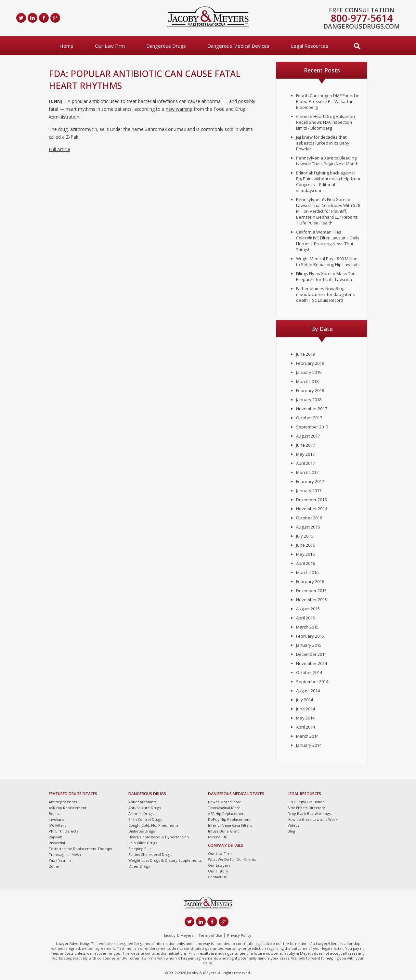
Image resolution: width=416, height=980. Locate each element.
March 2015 (307, 627)
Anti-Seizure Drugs (145, 808)
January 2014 (309, 745)
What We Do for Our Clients (232, 859)
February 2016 (310, 581)
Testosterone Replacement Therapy (80, 849)
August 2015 (308, 609)
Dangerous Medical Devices (238, 46)
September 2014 (312, 681)
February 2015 (310, 636)
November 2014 (312, 663)
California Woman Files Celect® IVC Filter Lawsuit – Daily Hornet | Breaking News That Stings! (328, 241)
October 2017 (309, 418)
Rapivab (56, 837)
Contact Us (217, 877)
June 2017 (305, 445)
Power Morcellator (224, 802)
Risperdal (57, 843)
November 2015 (312, 600)
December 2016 (311, 500)
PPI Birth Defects (63, 831)
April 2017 (305, 463)
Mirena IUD (218, 837)
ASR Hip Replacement (68, 808)
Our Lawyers (219, 865)
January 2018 (309, 400)
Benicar (55, 814)
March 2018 (307, 381)
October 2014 (309, 672)
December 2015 (311, 591)
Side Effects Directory (306, 808)
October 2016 (309, 518)
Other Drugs (139, 866)
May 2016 (305, 554)
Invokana (57, 819)
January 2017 (309, 490)
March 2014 (307, 736)
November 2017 (312, 409)
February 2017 (310, 481)
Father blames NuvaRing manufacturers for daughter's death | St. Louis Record (325, 294)
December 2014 (311, 654)
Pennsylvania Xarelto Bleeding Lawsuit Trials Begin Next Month (327, 161)
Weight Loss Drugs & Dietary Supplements (165, 860)
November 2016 (312, 509)
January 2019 (309, 372)
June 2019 (305, 354)
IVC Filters (57, 825)
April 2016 (305, 563)
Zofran (55, 866)
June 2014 (305, 709)
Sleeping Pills (140, 849)
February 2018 (310, 390)
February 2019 (310, 363)
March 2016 (307, 572)
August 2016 (308, 527)
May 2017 (305, 454)
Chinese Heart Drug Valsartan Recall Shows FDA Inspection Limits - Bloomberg (325, 122)
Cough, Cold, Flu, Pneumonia (153, 825)
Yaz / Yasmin (60, 860)
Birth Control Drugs (145, 819)
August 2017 (308, 436)
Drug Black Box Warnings (309, 814)
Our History (218, 871)
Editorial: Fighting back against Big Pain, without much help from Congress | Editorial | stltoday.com (328, 182)
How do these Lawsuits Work (312, 819)
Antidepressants (63, 802)
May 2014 (305, 718)
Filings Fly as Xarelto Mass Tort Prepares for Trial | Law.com (326, 276)
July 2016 (305, 536)
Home (66, 46)
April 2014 (305, 727)
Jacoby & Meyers (179, 935)
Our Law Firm (110, 46)
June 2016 (305, 545)
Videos (293, 825)
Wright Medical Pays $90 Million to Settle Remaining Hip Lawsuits (328, 261)
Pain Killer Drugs (143, 843)
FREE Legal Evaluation (306, 802)
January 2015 (309, 645)
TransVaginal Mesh (224, 808)
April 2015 (305, 618)
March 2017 (307, 472)
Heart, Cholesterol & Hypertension (159, 837)
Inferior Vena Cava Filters (230, 825)
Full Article (59, 149)
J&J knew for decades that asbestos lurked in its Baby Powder (323, 143)
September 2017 (312, 427)
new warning (179, 109)
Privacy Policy (239, 935)
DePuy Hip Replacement (229, 819)
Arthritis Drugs (141, 814)
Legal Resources (310, 46)
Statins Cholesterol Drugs (150, 854)
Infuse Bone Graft (223, 831)
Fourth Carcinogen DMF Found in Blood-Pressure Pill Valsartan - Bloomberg (328, 101)
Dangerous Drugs (166, 46)
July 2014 (305, 700)
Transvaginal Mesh (65, 854)
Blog (291, 831)
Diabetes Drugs (142, 831)
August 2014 (308, 691)
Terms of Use (210, 935)
